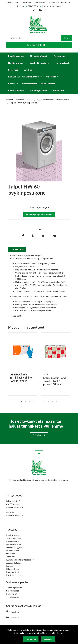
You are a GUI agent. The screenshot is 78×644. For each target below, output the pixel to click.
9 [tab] (52, 402)
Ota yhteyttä (39, 435)
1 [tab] (22, 402)
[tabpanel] (23, 364)
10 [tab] (56, 402)
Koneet (12, 84)
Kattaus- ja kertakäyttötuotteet (24, 77)
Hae (66, 38)
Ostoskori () (36, 45)
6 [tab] (41, 402)
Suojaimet (13, 70)
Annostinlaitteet (54, 77)
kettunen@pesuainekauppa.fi (60, 2)
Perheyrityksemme (38, 90)
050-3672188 (40, 2)
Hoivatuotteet (62, 63)
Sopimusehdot (13, 591)
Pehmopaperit (60, 56)
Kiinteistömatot (29, 84)
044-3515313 (33, 6)
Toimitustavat (12, 597)
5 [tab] (37, 402)
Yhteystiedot (58, 90)
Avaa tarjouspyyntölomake (39, 214)
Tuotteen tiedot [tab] (17, 249)
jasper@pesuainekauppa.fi (52, 6)
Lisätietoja (31, 639)
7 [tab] (45, 402)
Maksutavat (12, 594)
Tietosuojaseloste (14, 588)
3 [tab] (29, 402)
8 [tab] (49, 402)
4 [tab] (33, 402)
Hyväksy (48, 639)
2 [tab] (26, 402)
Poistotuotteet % (17, 90)
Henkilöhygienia (16, 63)
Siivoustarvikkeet (39, 56)
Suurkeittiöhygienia (39, 63)
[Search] (34, 38)
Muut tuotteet (48, 84)
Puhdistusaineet (16, 56)
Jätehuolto (29, 70)
